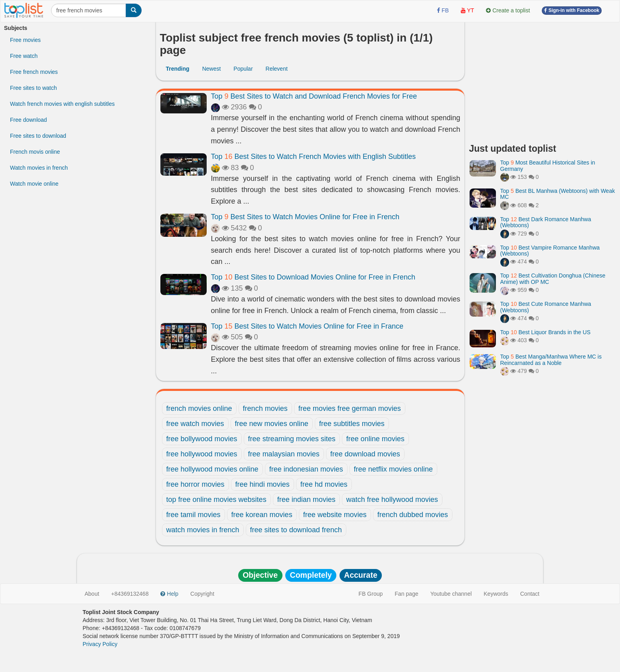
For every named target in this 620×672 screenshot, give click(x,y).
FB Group (371, 594)
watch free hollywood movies (392, 500)
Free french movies (34, 72)
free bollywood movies (202, 439)
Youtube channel (451, 594)
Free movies (25, 40)
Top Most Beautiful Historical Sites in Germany (548, 166)
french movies (265, 408)
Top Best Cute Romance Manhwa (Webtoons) (546, 307)
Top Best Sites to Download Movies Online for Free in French (313, 277)
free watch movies (195, 424)
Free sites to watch (34, 88)
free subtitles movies (352, 424)
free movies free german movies (350, 408)
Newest (212, 69)
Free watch (24, 56)
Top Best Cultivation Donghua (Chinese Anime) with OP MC (553, 279)
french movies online (199, 408)
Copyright (202, 594)
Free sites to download (38, 136)
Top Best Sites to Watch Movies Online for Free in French (305, 217)
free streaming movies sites (292, 439)
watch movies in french (203, 530)
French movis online (35, 152)
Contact (530, 594)
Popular (243, 69)
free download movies (365, 454)
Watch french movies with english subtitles (62, 104)
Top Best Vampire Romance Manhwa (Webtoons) (550, 251)
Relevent (277, 69)
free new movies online (272, 424)
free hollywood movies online (212, 469)
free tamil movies (194, 515)
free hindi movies (263, 484)
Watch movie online (34, 184)
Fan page (406, 594)
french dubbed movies (413, 515)
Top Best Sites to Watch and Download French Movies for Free (314, 96)
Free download (29, 120)
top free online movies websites (216, 500)
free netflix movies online (393, 469)
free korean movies (262, 515)
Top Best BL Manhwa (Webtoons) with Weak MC (558, 194)
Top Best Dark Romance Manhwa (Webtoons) (546, 222)
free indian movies (306, 500)
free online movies (375, 439)
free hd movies (324, 484)
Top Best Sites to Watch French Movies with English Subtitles (314, 157)
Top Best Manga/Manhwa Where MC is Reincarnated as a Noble (551, 360)
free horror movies (195, 484)
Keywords (496, 594)
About (92, 594)
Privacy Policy (100, 644)
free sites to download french (296, 530)
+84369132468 (130, 594)
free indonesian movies (306, 469)
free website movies (335, 515)
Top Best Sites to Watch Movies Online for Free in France (307, 326)
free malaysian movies (284, 454)
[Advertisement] (543, 80)
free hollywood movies (202, 454)
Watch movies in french (39, 168)
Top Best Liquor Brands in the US (545, 332)
